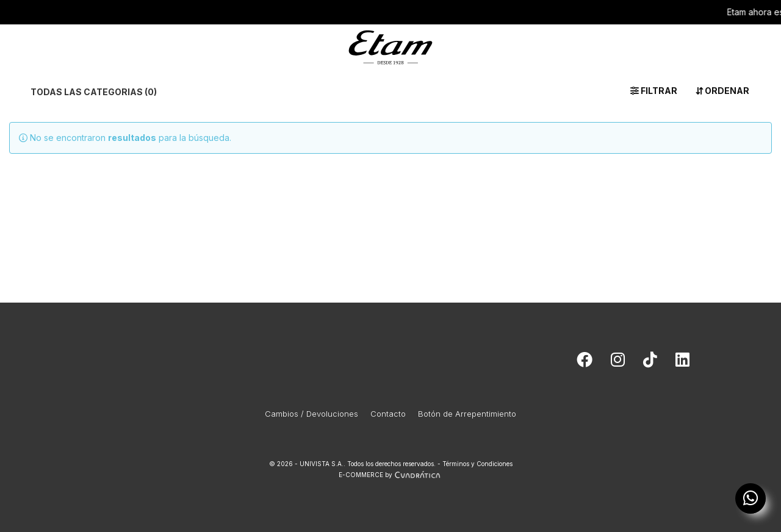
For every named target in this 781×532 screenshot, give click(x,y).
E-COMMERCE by (391, 475)
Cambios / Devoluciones (311, 414)
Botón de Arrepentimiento (467, 414)
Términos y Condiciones (477, 464)
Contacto (388, 414)
